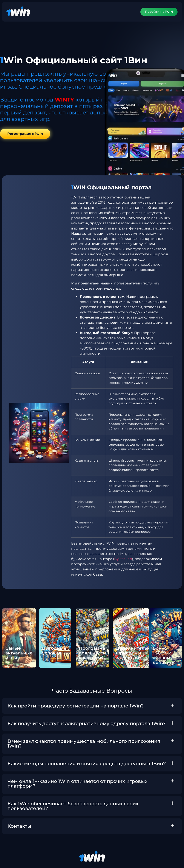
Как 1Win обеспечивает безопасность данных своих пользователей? (73, 806)
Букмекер (123, 559)
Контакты (19, 826)
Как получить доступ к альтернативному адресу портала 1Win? (87, 724)
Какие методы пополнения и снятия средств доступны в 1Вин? (87, 764)
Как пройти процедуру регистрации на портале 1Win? (76, 706)
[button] (92, 706)
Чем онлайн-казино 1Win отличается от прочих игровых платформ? (77, 784)
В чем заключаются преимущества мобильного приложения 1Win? (84, 744)
